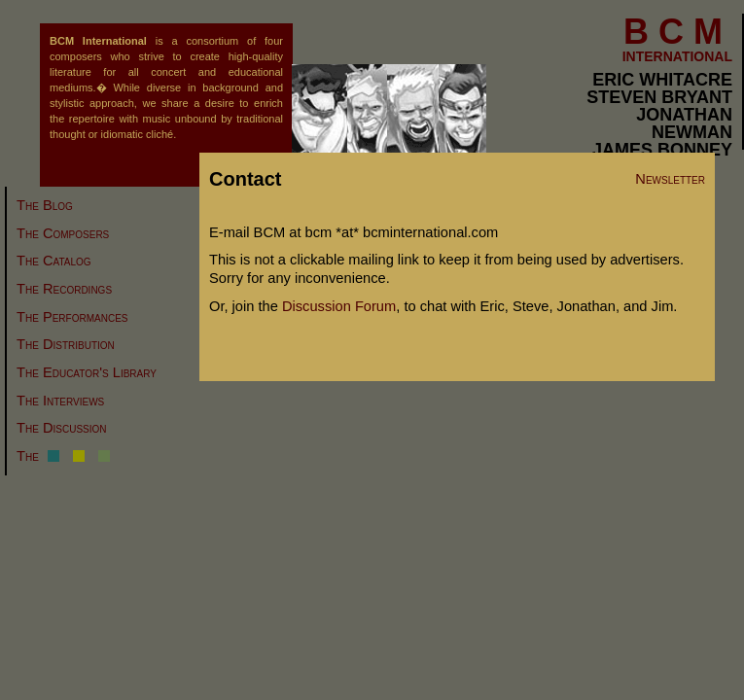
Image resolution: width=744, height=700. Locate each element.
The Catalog (54, 261)
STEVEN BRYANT (659, 97)
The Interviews (60, 401)
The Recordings (64, 289)
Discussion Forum (339, 306)
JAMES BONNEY (662, 150)
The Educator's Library (87, 372)
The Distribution (66, 344)
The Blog (45, 205)
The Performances (72, 317)
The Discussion (62, 428)
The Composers (63, 233)
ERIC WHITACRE (662, 80)
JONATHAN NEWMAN (684, 123)
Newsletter (670, 179)
